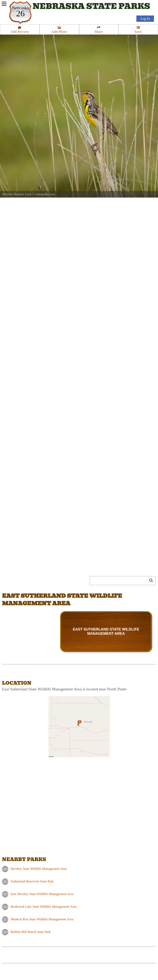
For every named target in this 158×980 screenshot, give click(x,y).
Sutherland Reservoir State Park (32, 881)
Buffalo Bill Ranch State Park (31, 932)
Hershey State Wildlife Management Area (39, 869)
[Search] (120, 581)
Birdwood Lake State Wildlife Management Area (44, 907)
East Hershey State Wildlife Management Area (42, 894)
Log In (145, 19)
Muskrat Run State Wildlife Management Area (42, 919)
